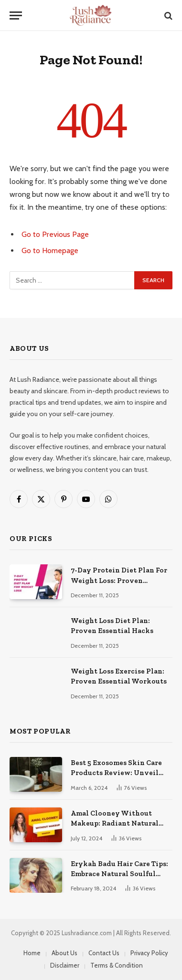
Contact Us (104, 953)
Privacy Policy (149, 953)
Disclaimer (65, 965)
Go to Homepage (50, 250)
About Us (64, 953)
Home (32, 953)
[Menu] (16, 15)
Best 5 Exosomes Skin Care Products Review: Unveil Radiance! (116, 773)
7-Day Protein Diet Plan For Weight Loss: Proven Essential (119, 580)
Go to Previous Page (55, 234)
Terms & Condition (117, 965)
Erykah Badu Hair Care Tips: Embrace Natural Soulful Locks (119, 874)
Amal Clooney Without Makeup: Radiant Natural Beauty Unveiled (115, 823)
